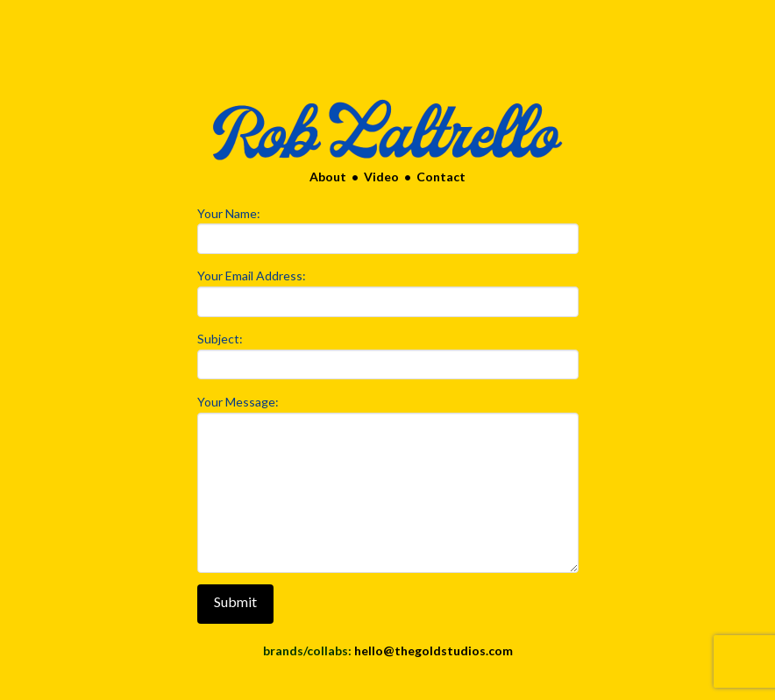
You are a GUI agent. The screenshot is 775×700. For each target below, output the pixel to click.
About (328, 177)
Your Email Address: (388, 290)
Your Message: (388, 412)
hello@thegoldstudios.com (434, 651)
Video (379, 177)
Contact (441, 177)
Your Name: (388, 227)
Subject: (388, 353)
